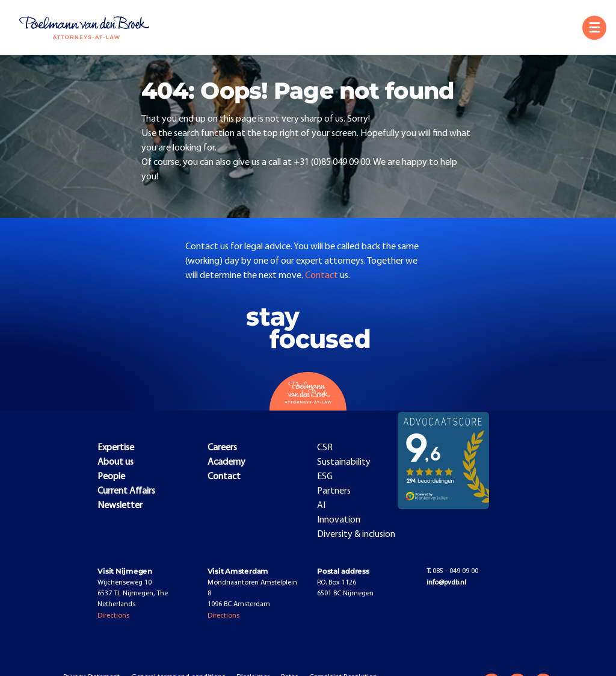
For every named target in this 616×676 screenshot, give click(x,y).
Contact (322, 276)
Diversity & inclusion (356, 535)
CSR (325, 448)
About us (115, 462)
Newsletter (120, 506)
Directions (113, 616)
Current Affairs (126, 491)
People (111, 477)
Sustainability (344, 462)
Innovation (339, 520)
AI (321, 506)
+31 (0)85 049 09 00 (332, 163)
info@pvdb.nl (446, 583)
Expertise (116, 448)
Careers (222, 448)
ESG (325, 477)
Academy (226, 462)
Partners (334, 491)
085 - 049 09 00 (452, 571)
